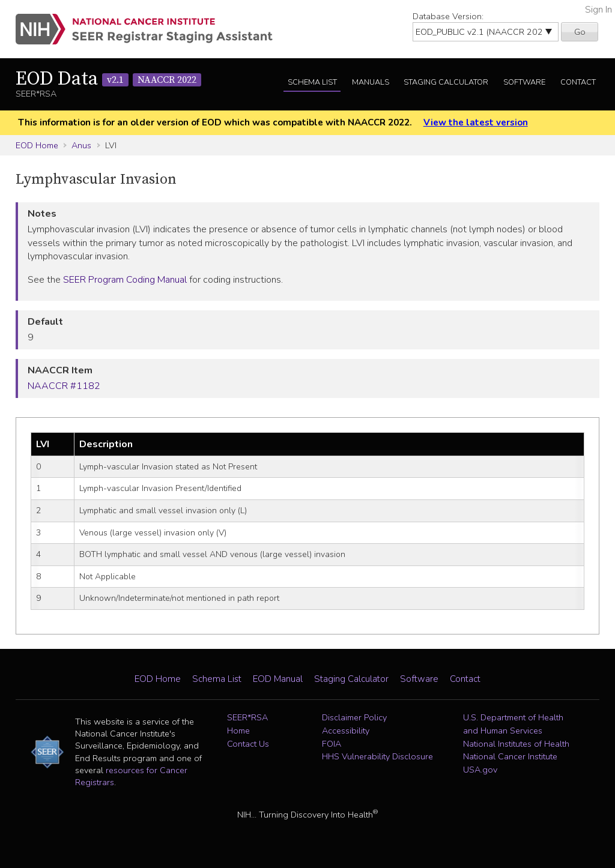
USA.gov (480, 770)
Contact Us (248, 744)
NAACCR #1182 (64, 386)
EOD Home (37, 145)
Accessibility (346, 731)
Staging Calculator (446, 82)
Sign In (598, 10)
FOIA (332, 744)
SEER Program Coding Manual (125, 280)
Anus (81, 145)
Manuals (371, 82)
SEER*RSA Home (247, 724)
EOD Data (108, 79)
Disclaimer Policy (354, 717)
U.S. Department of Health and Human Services (513, 724)
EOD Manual (278, 679)
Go (580, 32)
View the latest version (476, 122)
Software (524, 82)
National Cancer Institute (510, 756)
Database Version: (448, 16)
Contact (578, 82)
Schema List (312, 82)
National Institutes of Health (516, 744)
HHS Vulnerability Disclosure (377, 756)
